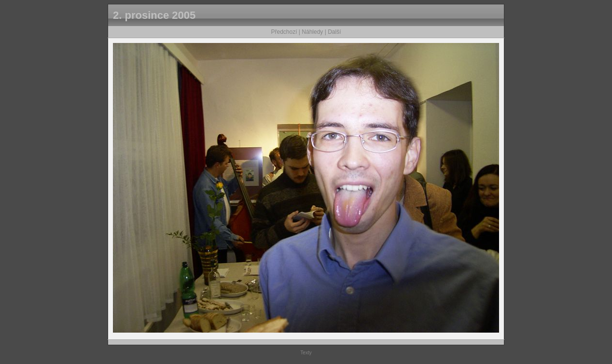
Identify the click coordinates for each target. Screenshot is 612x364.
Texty (306, 353)
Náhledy (312, 32)
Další (334, 32)
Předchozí (284, 32)
